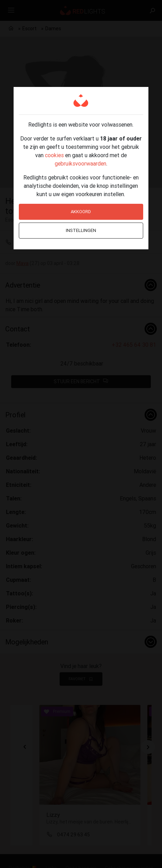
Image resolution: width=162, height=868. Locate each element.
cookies (54, 155)
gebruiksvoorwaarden (80, 163)
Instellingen (81, 230)
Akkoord (81, 212)
